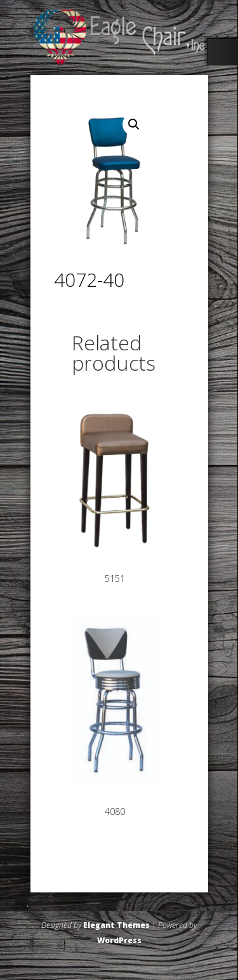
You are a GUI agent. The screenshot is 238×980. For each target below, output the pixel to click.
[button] (134, 124)
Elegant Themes (116, 925)
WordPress (119, 940)
